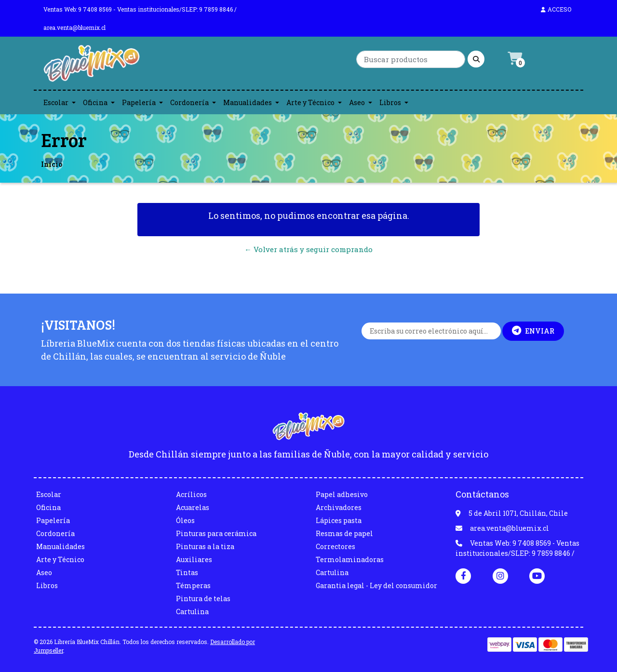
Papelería (139, 102)
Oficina (95, 102)
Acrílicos (191, 494)
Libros (390, 102)
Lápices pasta (339, 520)
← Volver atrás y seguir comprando (308, 249)
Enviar (533, 331)
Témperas (193, 585)
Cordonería (189, 102)
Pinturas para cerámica (216, 533)
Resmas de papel (344, 533)
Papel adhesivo (342, 494)
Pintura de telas (203, 598)
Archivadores (339, 507)
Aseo (357, 102)
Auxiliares (194, 559)
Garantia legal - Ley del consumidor (376, 585)
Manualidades (248, 102)
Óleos (185, 520)
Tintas (187, 572)
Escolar (56, 102)
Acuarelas (193, 507)
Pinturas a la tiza (205, 546)
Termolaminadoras (350, 559)
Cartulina (192, 612)
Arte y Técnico (310, 102)
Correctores (335, 546)
